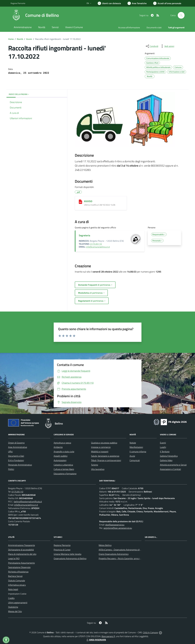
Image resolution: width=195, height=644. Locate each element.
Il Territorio (165, 452)
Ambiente (58, 447)
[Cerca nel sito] (181, 15)
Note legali (13, 589)
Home (11, 39)
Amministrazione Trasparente (22, 545)
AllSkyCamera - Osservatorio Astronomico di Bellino (123, 550)
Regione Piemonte (62, 545)
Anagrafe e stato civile (64, 452)
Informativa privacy (17, 585)
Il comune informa (138, 452)
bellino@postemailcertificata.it (28, 502)
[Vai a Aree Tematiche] (137, 3)
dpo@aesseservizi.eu (115, 525)
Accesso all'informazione (129, 27)
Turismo (95, 465)
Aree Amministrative (18, 447)
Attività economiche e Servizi (173, 465)
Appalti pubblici (61, 456)
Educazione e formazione (65, 474)
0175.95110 (96, 244)
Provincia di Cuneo (62, 550)
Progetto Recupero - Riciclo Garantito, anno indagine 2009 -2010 (129, 558)
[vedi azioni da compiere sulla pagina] (167, 46)
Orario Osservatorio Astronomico (114, 554)
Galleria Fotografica (169, 456)
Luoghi (163, 447)
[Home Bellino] (35, 15)
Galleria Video (166, 460)
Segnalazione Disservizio (19, 567)
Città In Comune (150, 632)
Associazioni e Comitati (170, 469)
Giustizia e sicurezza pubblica (104, 443)
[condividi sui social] (152, 46)
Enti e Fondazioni (16, 460)
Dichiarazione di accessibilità (21, 550)
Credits (11, 598)
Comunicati (135, 460)
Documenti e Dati (16, 456)
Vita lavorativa (98, 469)
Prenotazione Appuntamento (21, 563)
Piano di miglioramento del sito (22, 554)
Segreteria (84, 235)
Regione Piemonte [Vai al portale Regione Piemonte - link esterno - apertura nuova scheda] (18, 3)
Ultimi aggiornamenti (18, 603)
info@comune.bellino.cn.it (98, 247)
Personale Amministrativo (20, 465)
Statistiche (13, 607)
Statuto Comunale (17, 580)
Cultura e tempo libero (64, 469)
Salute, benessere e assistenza (105, 456)
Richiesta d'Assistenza (18, 572)
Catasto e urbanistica (63, 465)
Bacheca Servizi (15, 576)
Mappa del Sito (15, 611)
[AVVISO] (80, 202)
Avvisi (29, 39)
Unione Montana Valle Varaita (67, 554)
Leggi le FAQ (14, 558)
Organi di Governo (16, 443)
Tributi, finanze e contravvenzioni (106, 460)
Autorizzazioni (60, 460)
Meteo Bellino (105, 545)
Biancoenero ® (108, 636)
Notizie (133, 443)
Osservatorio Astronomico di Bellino (70, 558)
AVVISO (88, 201)
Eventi (163, 443)
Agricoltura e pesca (62, 443)
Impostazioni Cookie (17, 594)
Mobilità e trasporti (100, 452)
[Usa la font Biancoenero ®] (109, 3)
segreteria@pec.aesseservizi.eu (118, 528)
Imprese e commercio (101, 447)
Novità (20, 39)
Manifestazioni (136, 447)
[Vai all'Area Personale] (167, 3)
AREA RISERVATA (96, 640)
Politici (11, 469)
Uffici (10, 452)
